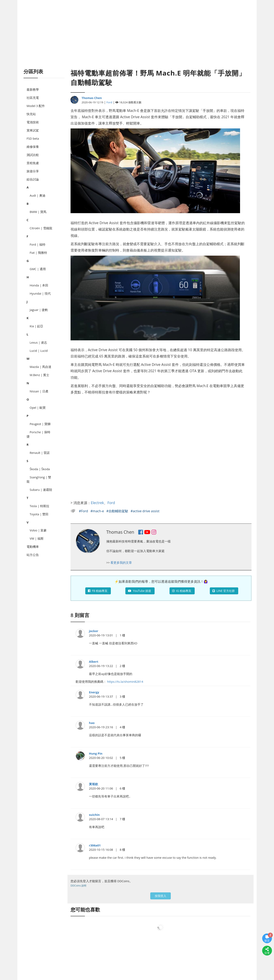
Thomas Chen (92, 98)
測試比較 (33, 155)
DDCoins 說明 (78, 886)
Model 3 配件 (36, 106)
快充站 (31, 114)
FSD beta (33, 138)
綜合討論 (33, 179)
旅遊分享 (33, 171)
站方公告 (33, 555)
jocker (94, 631)
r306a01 (95, 845)
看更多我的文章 (121, 562)
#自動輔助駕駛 (118, 511)
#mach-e (98, 511)
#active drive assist (145, 511)
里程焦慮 (33, 163)
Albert (94, 661)
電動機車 (33, 547)
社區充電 (33, 98)
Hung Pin (96, 753)
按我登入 (161, 896)
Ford (109, 102)
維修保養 (33, 147)
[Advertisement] (137, 39)
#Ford (84, 511)
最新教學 (33, 89)
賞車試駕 (33, 130)
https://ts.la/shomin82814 (125, 682)
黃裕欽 (94, 784)
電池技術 (33, 122)
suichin (94, 815)
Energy (94, 692)
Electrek (97, 503)
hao (92, 723)
